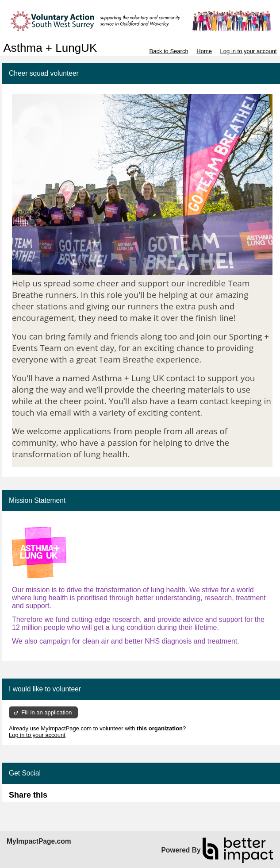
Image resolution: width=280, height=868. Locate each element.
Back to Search (169, 51)
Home (204, 51)
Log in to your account (249, 51)
